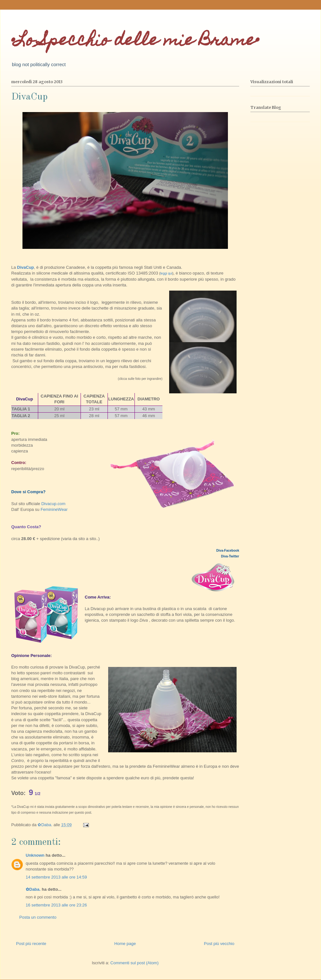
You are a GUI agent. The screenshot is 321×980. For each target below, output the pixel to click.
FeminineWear (54, 509)
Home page (125, 944)
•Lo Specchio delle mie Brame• (135, 42)
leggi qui (166, 273)
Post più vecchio (219, 944)
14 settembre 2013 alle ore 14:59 (56, 877)
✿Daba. (33, 889)
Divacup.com (53, 504)
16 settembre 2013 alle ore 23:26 (56, 905)
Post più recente (31, 944)
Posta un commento (38, 917)
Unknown (35, 855)
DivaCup (26, 267)
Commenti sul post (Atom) (134, 963)
